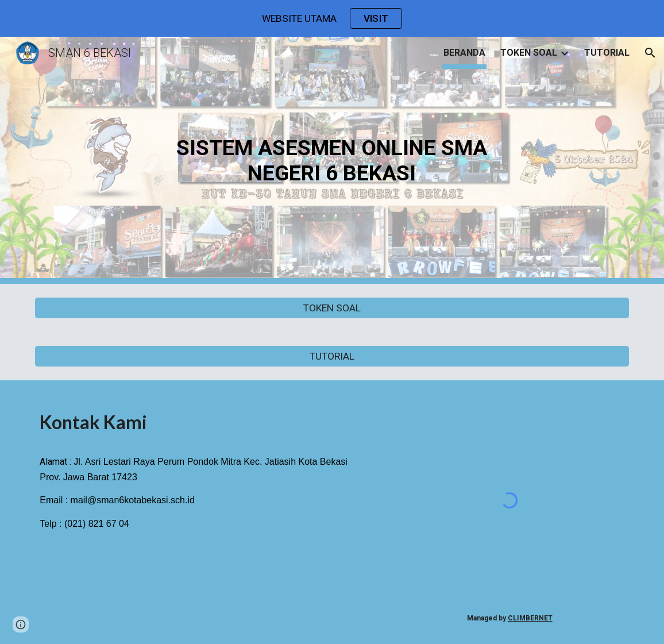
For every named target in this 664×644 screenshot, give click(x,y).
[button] (650, 53)
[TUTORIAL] (332, 356)
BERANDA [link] (464, 53)
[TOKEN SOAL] (332, 308)
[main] (332, 160)
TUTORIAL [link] (607, 53)
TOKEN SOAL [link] (529, 53)
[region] (332, 18)
